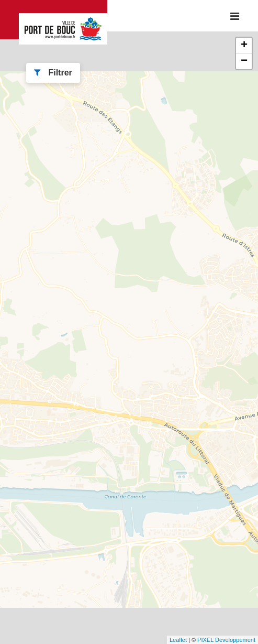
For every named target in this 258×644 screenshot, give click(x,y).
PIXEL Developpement (226, 640)
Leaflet (178, 640)
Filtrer (53, 73)
